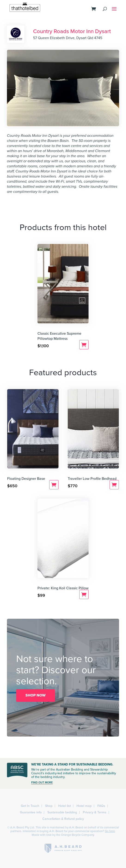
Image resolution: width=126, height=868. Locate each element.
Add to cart (84, 345)
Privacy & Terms (95, 812)
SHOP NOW (35, 695)
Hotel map (84, 806)
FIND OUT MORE (42, 782)
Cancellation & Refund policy (63, 819)
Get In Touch (30, 806)
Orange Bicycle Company (77, 835)
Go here (110, 831)
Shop (49, 806)
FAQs (101, 806)
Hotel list (65, 806)
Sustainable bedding (62, 812)
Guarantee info (31, 812)
